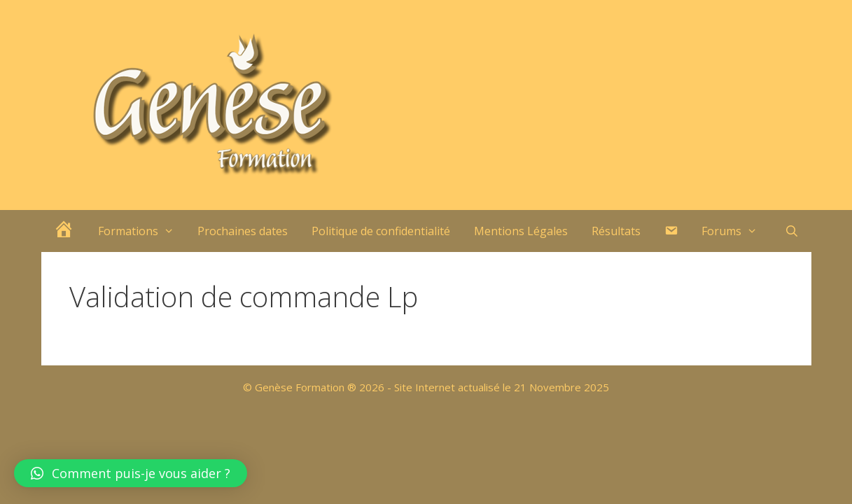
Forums (735, 231)
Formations (142, 231)
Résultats (616, 231)
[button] (131, 473)
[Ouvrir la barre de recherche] (792, 231)
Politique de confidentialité (381, 231)
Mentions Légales (521, 231)
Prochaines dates (243, 231)
